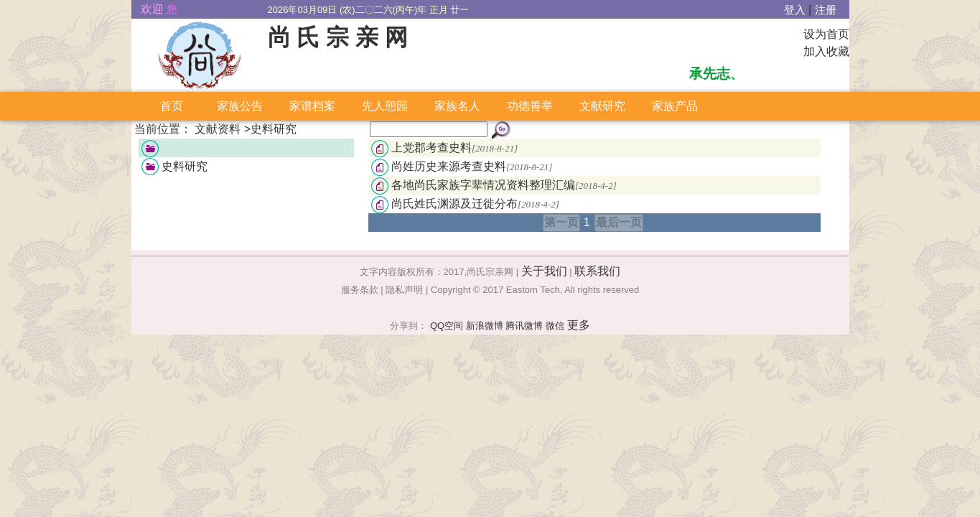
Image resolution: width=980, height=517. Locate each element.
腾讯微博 (524, 326)
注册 (826, 10)
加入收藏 (826, 51)
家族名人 (457, 106)
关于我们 (544, 271)
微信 (555, 326)
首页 (172, 106)
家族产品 (675, 106)
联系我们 (597, 271)
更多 (579, 325)
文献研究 (602, 106)
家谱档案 (312, 106)
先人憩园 (385, 106)
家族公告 (240, 106)
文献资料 (218, 129)
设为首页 (826, 34)
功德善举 (530, 106)
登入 (795, 10)
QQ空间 (447, 326)
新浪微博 (485, 326)
